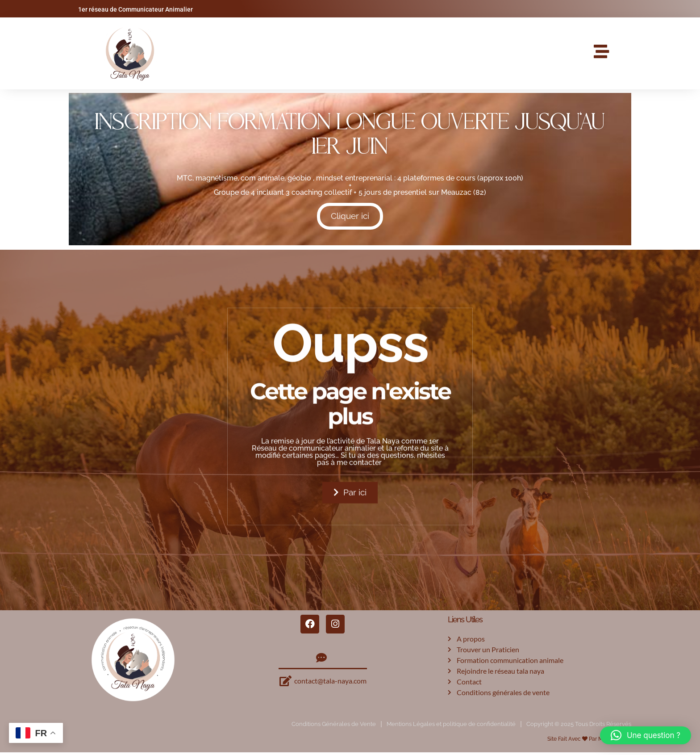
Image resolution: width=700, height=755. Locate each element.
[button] (646, 735)
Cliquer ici (350, 218)
